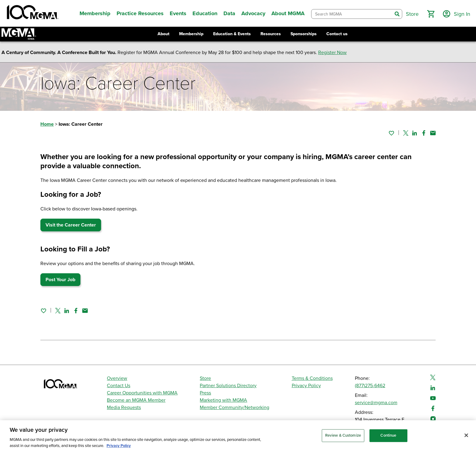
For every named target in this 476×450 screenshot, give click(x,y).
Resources (271, 34)
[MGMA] (32, 13)
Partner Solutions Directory (228, 386)
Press (205, 393)
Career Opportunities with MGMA (142, 393)
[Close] (466, 438)
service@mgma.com (376, 403)
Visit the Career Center (71, 225)
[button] (431, 14)
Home (47, 124)
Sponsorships (304, 34)
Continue (388, 438)
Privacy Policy (306, 386)
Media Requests (124, 407)
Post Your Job (60, 280)
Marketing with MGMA (223, 400)
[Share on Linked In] (415, 133)
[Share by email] (433, 133)
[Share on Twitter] (406, 133)
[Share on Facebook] (424, 133)
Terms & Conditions (312, 378)
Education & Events (232, 34)
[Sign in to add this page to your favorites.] (391, 133)
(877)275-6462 (370, 386)
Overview (117, 378)
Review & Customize (343, 438)
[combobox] (352, 14)
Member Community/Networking (235, 407)
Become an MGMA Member (136, 400)
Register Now (332, 53)
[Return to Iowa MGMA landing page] (19, 34)
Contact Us (119, 386)
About (163, 34)
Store (205, 378)
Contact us (337, 34)
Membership (191, 34)
